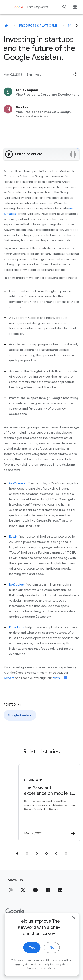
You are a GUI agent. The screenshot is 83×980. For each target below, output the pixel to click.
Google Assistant (20, 715)
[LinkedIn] (60, 890)
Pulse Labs (16, 627)
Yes (32, 955)
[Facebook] (48, 890)
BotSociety (17, 584)
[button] (75, 74)
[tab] (17, 853)
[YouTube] (35, 890)
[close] (74, 925)
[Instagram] (11, 890)
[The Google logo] (15, 912)
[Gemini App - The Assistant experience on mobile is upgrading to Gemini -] (49, 803)
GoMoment (17, 483)
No (52, 955)
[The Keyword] (6, 26)
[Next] (77, 26)
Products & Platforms (39, 26)
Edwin (13, 536)
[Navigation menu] (7, 7)
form (56, 678)
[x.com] (23, 890)
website (9, 678)
